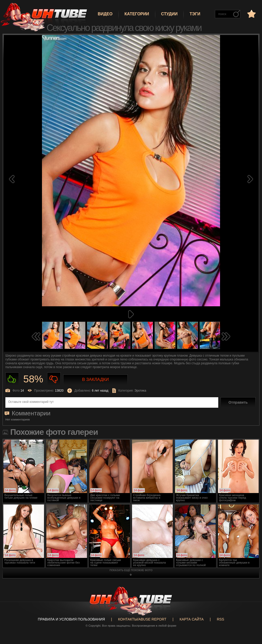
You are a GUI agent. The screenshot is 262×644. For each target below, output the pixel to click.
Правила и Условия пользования (71, 619)
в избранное (251, 14)
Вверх (250, 604)
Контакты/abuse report (142, 619)
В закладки (95, 379)
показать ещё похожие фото (131, 570)
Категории (137, 14)
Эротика (140, 391)
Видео (105, 14)
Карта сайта (192, 619)
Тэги (195, 14)
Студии (169, 14)
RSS (220, 619)
